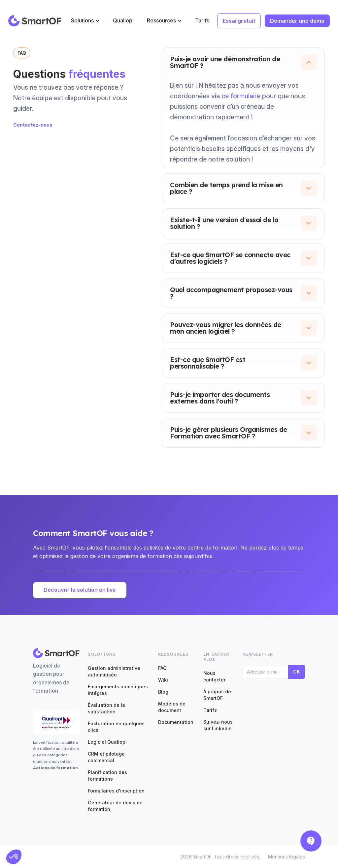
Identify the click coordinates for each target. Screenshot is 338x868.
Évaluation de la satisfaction (106, 708)
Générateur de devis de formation (115, 806)
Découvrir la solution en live (80, 590)
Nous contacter (214, 676)
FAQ (162, 668)
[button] (85, 21)
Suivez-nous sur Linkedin (218, 725)
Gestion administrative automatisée (114, 671)
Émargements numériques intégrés (118, 690)
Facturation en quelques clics (116, 727)
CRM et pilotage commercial (106, 757)
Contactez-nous (33, 125)
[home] (35, 21)
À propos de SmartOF (217, 695)
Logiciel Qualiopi (107, 742)
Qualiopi (123, 20)
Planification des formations (107, 776)
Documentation (176, 722)
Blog (163, 692)
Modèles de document (172, 707)
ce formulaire (241, 96)
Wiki (163, 680)
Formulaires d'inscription (116, 791)
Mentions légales (287, 857)
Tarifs (202, 20)
